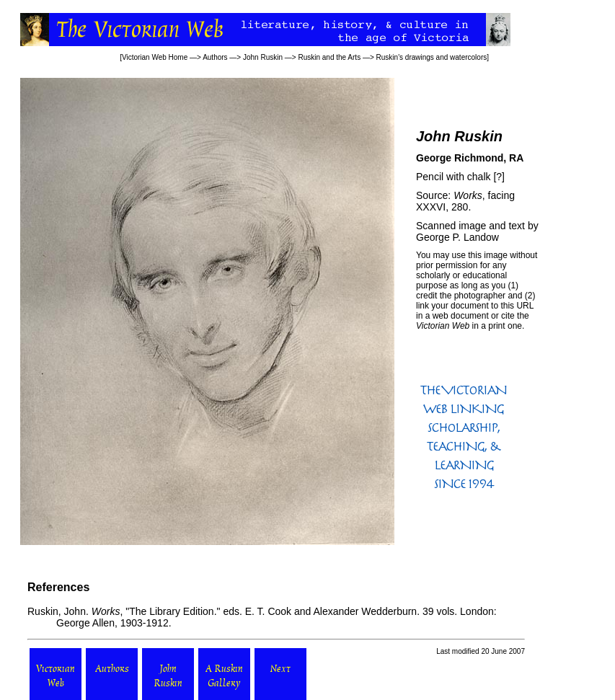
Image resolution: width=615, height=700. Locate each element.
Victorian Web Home (155, 57)
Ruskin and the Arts (329, 57)
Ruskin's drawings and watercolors (432, 57)
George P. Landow (457, 237)
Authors (215, 57)
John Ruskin (263, 57)
